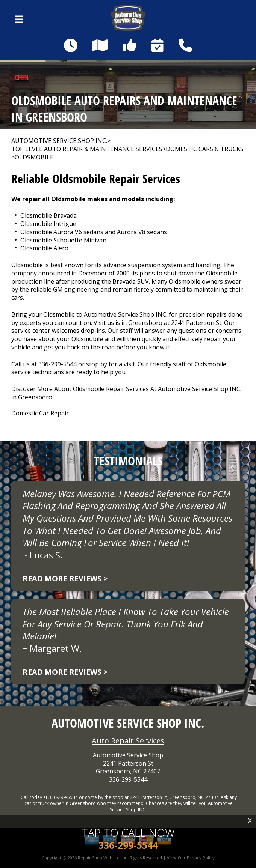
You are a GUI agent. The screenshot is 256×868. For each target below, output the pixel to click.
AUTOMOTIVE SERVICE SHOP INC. (59, 141)
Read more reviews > (65, 578)
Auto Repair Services (128, 741)
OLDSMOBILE (34, 157)
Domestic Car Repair (40, 413)
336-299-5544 (58, 364)
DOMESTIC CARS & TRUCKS (205, 149)
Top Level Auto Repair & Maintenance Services (87, 149)
